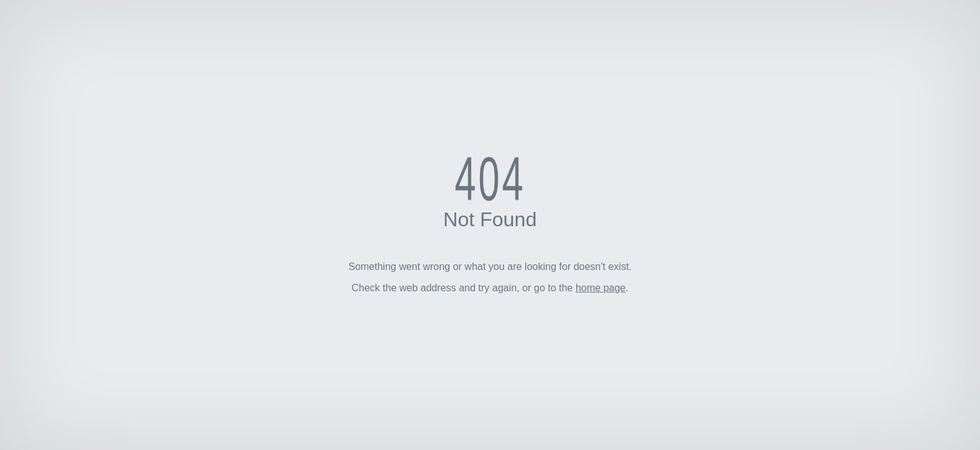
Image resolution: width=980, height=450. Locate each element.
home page (601, 288)
